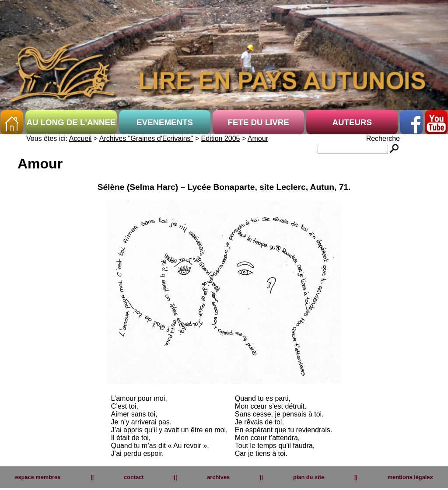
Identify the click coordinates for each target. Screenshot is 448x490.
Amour (258, 138)
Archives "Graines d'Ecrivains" (146, 138)
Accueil (80, 138)
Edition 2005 (221, 138)
